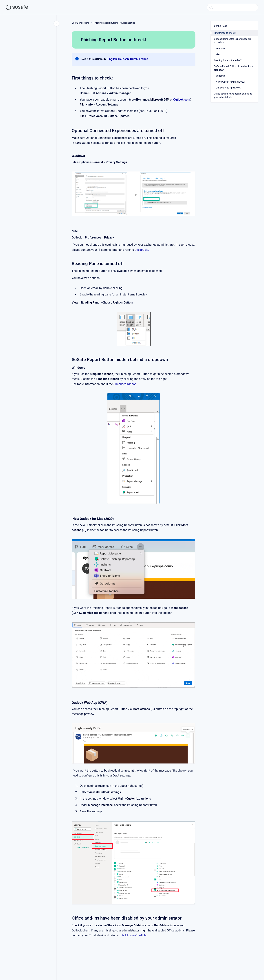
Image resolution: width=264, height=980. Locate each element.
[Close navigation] (56, 24)
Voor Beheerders (80, 23)
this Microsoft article (133, 935)
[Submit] (211, 7)
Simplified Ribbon (125, 384)
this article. (142, 250)
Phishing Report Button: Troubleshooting (114, 23)
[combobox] (232, 7)
